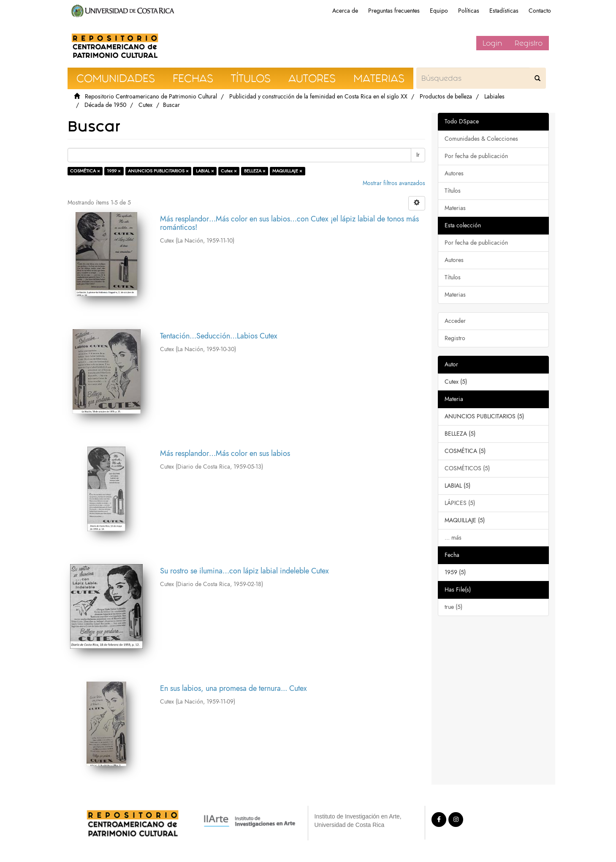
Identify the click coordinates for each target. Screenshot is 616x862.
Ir (418, 155)
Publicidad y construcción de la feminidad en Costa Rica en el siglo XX (318, 97)
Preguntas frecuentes (394, 11)
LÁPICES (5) (460, 503)
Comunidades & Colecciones (481, 139)
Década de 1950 (105, 105)
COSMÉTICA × (85, 171)
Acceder (455, 321)
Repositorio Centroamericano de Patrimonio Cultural (151, 97)
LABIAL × (205, 171)
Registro (529, 43)
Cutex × (229, 171)
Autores (454, 173)
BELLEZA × (255, 171)
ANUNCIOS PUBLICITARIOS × (158, 171)
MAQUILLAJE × (287, 171)
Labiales (494, 97)
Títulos (453, 191)
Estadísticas (504, 11)
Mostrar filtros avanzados (394, 183)
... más (453, 538)
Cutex (145, 105)
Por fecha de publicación (476, 156)
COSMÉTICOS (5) (467, 468)
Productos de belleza (446, 97)
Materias (455, 208)
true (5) (453, 607)
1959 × (114, 171)
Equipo (439, 11)
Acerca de (345, 11)
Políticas (469, 11)
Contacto (540, 11)
